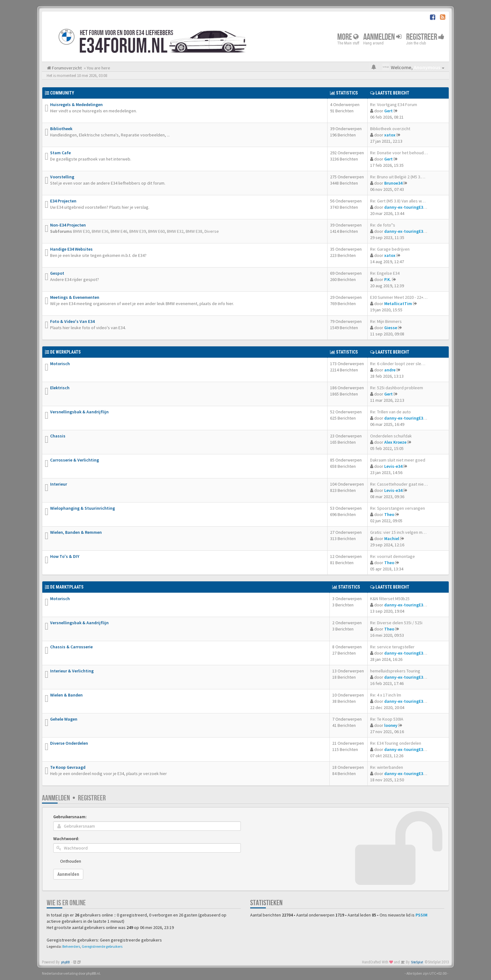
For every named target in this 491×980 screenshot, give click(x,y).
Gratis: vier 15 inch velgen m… (398, 532)
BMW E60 (156, 231)
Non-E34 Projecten (68, 225)
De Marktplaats (67, 587)
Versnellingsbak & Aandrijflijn (79, 412)
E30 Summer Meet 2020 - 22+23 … (401, 297)
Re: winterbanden (387, 767)
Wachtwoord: (66, 839)
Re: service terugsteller (392, 647)
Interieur (59, 484)
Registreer (425, 37)
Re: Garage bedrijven (390, 249)
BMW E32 (175, 231)
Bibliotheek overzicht (390, 129)
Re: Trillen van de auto (390, 412)
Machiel (392, 538)
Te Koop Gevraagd (68, 767)
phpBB (65, 962)
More (348, 37)
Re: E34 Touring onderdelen (396, 743)
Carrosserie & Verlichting (75, 460)
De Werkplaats (65, 352)
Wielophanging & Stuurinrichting (83, 508)
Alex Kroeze (395, 442)
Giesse (391, 328)
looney (391, 725)
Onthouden (71, 861)
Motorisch (60, 364)
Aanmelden (382, 37)
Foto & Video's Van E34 (72, 321)
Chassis (58, 436)
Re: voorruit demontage (393, 556)
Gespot (57, 273)
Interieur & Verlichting (72, 671)
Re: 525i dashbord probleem (397, 388)
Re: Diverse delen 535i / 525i (396, 623)
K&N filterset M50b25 (390, 599)
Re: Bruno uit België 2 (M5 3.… (398, 177)
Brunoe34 (393, 183)
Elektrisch (60, 388)
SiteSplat (417, 962)
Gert (388, 111)
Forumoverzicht (66, 68)
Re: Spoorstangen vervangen (398, 508)
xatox (390, 135)
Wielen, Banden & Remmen (76, 532)
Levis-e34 (393, 466)
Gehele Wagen (64, 719)
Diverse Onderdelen (69, 743)
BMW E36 (100, 231)
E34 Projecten (63, 201)
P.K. (388, 279)
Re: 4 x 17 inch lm (386, 695)
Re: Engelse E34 (385, 273)
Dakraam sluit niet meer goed (398, 460)
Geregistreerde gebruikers (102, 946)
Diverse (212, 231)
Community (62, 93)
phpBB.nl (93, 973)
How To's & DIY (65, 556)
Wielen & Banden (66, 695)
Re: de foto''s (383, 225)
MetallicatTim (398, 304)
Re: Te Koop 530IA (387, 719)
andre (390, 370)
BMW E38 (194, 231)
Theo (389, 514)
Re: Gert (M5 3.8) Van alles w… (398, 201)
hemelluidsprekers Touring (395, 671)
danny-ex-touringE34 (405, 207)
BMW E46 (119, 231)
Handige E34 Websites (71, 249)
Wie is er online (66, 903)
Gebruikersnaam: (70, 817)
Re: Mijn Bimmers (386, 321)
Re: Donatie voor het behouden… (401, 153)
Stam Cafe (60, 153)
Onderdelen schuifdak (391, 436)
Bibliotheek (61, 129)
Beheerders (71, 946)
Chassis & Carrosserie (71, 647)
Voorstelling (62, 177)
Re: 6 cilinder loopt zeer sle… (398, 364)
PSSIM (421, 915)
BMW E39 (138, 231)
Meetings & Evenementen (75, 297)
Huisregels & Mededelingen (76, 105)
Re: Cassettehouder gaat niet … (400, 484)
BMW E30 (81, 231)
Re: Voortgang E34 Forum (394, 105)
